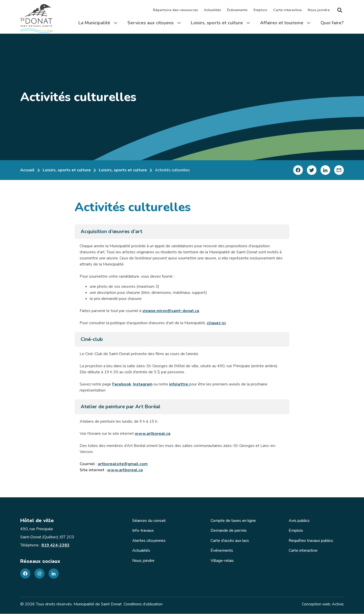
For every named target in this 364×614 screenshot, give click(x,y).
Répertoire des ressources (175, 10)
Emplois (260, 10)
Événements (237, 10)
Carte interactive (287, 10)
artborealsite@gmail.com (123, 464)
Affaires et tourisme (285, 24)
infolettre (179, 384)
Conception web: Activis (323, 604)
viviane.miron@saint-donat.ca (171, 311)
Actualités (212, 10)
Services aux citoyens (154, 24)
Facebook (122, 384)
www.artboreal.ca (153, 434)
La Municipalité (98, 24)
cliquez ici (216, 323)
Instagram (143, 384)
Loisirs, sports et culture (220, 24)
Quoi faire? (332, 23)
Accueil (27, 170)
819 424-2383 (55, 545)
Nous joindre (319, 10)
